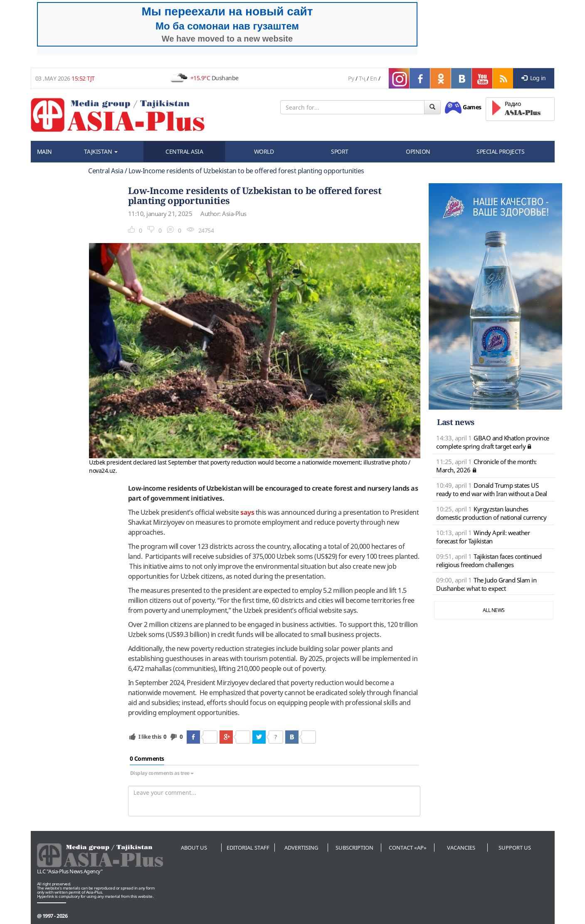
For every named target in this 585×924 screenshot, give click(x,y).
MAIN (44, 151)
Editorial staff (248, 848)
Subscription (354, 848)
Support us (515, 848)
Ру (351, 78)
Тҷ (362, 78)
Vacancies (461, 848)
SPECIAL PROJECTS (500, 151)
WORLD (264, 151)
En (373, 78)
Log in (534, 78)
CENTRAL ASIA (184, 151)
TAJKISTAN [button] (101, 151)
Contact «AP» (408, 848)
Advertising (301, 848)
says (247, 512)
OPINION (418, 151)
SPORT (340, 151)
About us (194, 848)
